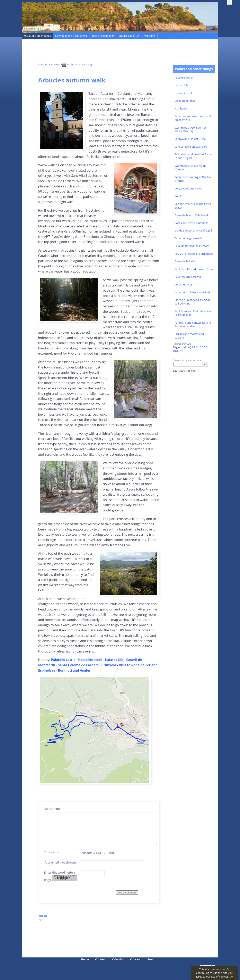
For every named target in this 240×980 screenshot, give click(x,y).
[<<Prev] (186, 347)
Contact (135, 959)
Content (100, 959)
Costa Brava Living (49, 64)
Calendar (118, 959)
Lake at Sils (181, 85)
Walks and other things (37, 36)
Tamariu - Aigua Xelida (188, 238)
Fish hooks (181, 108)
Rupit (178, 196)
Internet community (103, 36)
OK (232, 977)
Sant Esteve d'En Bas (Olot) (191, 147)
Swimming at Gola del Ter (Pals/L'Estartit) (190, 129)
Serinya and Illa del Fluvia (190, 139)
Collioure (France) (185, 101)
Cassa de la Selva (185, 261)
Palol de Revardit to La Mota (192, 246)
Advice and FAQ (129, 36)
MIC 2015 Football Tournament (194, 254)
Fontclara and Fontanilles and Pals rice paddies (193, 324)
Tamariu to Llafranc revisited (192, 292)
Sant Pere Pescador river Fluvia (194, 269)
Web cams (149, 36)
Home (85, 959)
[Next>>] (178, 351)
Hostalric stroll (183, 93)
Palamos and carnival (188, 277)
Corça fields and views (188, 188)
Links (150, 959)
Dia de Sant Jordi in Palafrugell (193, 230)
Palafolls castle (184, 78)
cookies (221, 969)
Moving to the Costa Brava (71, 36)
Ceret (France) (183, 284)
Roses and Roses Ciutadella (191, 223)
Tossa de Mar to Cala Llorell (192, 215)
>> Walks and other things (76, 64)
